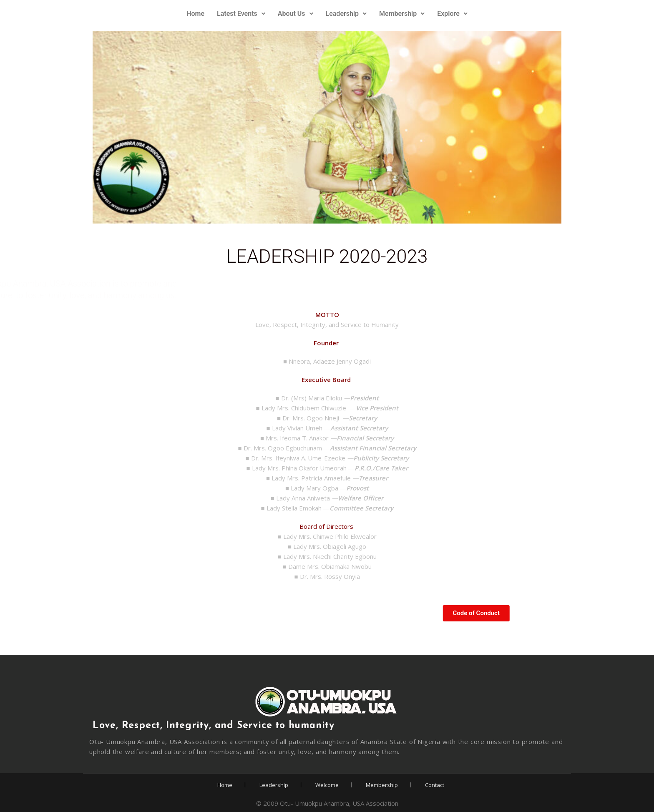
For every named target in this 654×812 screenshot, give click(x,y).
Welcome (327, 785)
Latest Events (241, 14)
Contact (435, 785)
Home (195, 14)
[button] (241, 14)
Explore (452, 14)
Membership (402, 14)
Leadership (346, 14)
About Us (296, 14)
